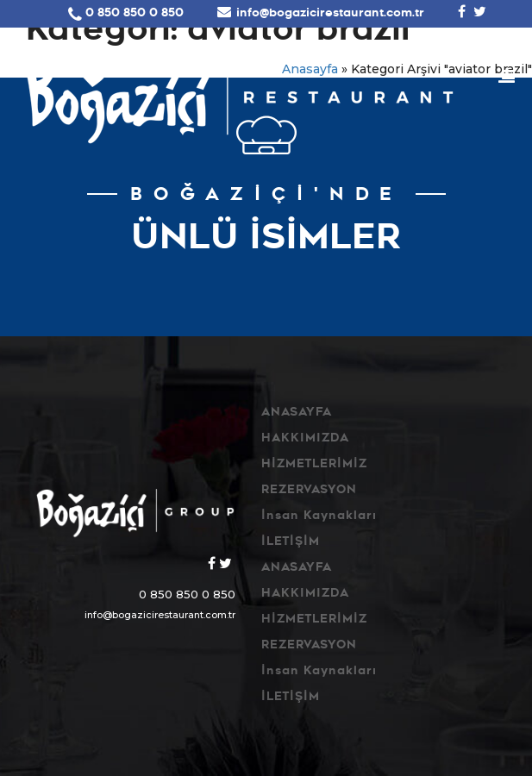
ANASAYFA (297, 413)
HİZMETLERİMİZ (314, 465)
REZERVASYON (309, 491)
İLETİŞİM (291, 543)
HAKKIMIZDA (305, 439)
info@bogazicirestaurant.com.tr (330, 14)
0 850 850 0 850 (135, 14)
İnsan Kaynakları (319, 517)
